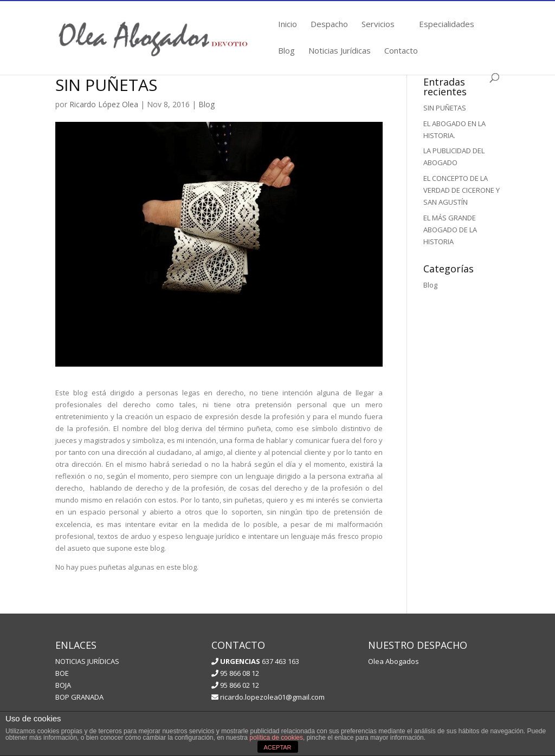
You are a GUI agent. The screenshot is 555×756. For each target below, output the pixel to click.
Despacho (329, 25)
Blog (286, 51)
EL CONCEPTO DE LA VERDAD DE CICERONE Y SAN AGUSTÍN (462, 190)
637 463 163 (259, 661)
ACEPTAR (277, 747)
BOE (62, 673)
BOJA (63, 685)
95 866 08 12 (235, 673)
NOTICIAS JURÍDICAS (87, 661)
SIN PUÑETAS (445, 108)
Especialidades (447, 25)
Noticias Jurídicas (340, 51)
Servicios (378, 25)
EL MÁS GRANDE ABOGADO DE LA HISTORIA (450, 230)
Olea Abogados (393, 661)
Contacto (401, 51)
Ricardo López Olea (104, 104)
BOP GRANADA (79, 697)
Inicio (288, 25)
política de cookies (276, 738)
